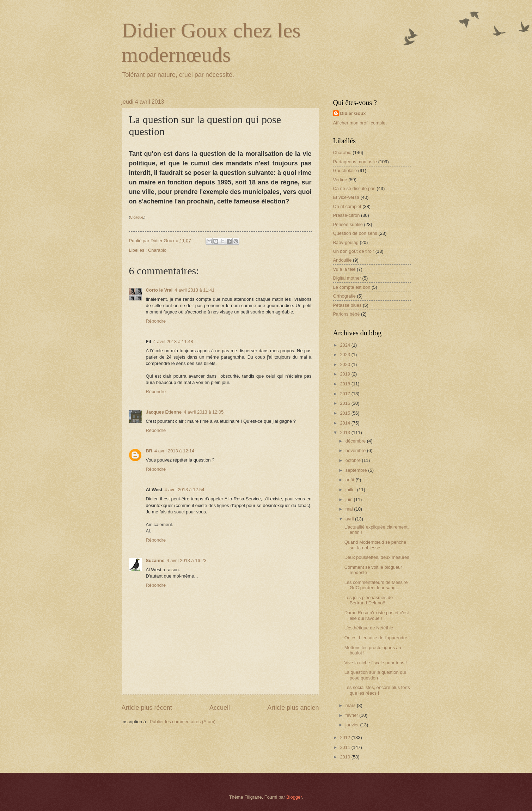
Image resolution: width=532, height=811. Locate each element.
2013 (346, 432)
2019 (346, 374)
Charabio (157, 250)
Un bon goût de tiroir (354, 251)
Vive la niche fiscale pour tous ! (376, 663)
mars (351, 705)
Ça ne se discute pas (354, 188)
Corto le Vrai (159, 290)
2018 (346, 384)
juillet (351, 490)
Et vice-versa (346, 197)
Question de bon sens (355, 233)
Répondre (156, 321)
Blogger (294, 797)
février (352, 715)
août (351, 480)
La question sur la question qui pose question (375, 675)
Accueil (220, 708)
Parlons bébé (347, 314)
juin (350, 499)
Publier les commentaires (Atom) (183, 722)
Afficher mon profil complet (360, 123)
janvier (353, 725)
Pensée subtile (348, 224)
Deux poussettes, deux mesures (377, 557)
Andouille (343, 260)
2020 (346, 364)
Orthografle (344, 296)
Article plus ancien (293, 708)
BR (149, 451)
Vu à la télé (344, 269)
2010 (346, 757)
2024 (346, 345)
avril (350, 519)
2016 (346, 403)
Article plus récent (147, 708)
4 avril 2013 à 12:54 (184, 490)
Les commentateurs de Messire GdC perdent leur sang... (376, 585)
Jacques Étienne (164, 412)
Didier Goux (353, 113)
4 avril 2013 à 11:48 (173, 342)
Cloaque (137, 217)
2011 (346, 747)
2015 (346, 413)
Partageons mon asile (355, 162)
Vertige (340, 180)
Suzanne (155, 560)
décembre (356, 441)
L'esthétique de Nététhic (369, 628)
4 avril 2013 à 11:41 (194, 290)
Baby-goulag (346, 242)
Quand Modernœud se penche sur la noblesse (375, 545)
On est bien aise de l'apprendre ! (377, 638)
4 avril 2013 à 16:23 (186, 560)
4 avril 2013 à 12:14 (174, 451)
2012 (346, 737)
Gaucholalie (345, 170)
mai (350, 509)
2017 (346, 394)
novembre (356, 450)
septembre (357, 470)
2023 (346, 355)
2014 (346, 423)
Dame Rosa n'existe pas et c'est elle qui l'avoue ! (377, 615)
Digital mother (347, 278)
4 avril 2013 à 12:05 (204, 412)
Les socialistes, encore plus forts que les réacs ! (377, 690)
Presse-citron (347, 215)
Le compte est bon (352, 287)
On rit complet (347, 206)
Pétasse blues (347, 305)
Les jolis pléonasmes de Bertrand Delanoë (369, 600)
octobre (354, 460)
